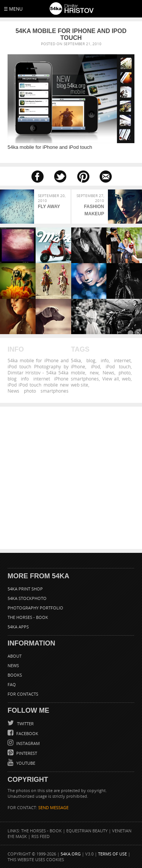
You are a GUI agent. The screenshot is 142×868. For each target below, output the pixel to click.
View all (111, 379)
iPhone (78, 366)
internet (122, 360)
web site (80, 385)
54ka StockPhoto (27, 598)
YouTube (25, 763)
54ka (76, 360)
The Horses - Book (28, 617)
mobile (78, 372)
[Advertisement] (71, 478)
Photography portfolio (35, 608)
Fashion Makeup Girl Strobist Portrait (93, 211)
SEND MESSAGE (53, 807)
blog (91, 360)
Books (15, 675)
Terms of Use (112, 854)
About (15, 656)
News (108, 372)
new (94, 372)
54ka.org (71, 854)
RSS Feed (41, 836)
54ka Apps (18, 627)
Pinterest (26, 753)
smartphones (85, 379)
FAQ (12, 684)
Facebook (27, 733)
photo (125, 372)
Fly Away (49, 207)
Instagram (27, 743)
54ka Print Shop (25, 589)
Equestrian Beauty (87, 831)
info (105, 360)
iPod (95, 366)
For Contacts (23, 694)
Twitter (25, 724)
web (126, 379)
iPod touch (118, 366)
